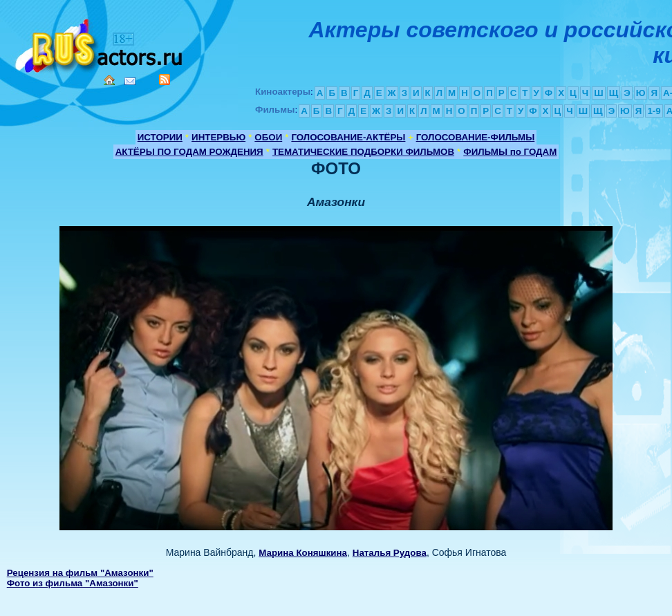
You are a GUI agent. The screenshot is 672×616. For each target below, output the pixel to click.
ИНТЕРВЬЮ (218, 137)
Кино (100, 43)
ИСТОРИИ (160, 137)
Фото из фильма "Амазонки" (73, 583)
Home (109, 80)
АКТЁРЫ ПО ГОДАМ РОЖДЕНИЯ (189, 152)
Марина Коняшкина (303, 553)
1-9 (654, 111)
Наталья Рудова (390, 553)
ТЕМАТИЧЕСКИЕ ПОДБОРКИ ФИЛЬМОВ (363, 152)
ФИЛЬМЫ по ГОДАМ (510, 152)
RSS (165, 80)
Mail (130, 81)
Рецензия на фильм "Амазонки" (80, 573)
